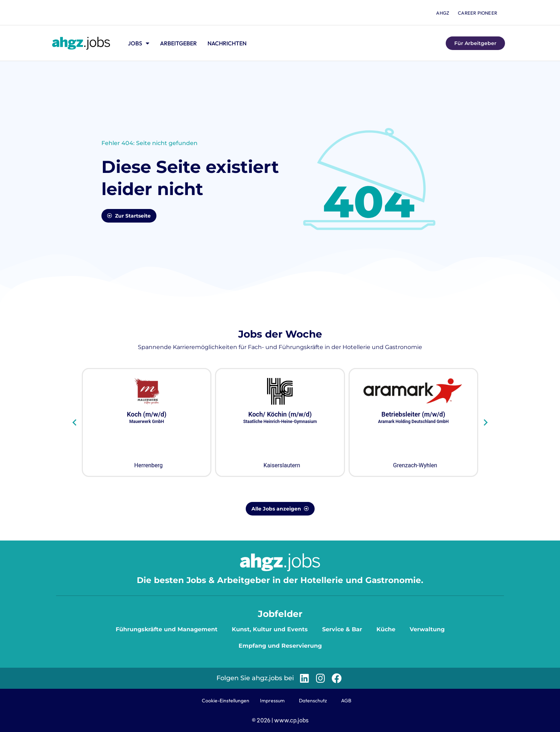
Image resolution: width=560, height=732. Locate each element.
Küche (386, 629)
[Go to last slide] (75, 423)
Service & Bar (342, 629)
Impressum (272, 701)
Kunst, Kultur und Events (270, 629)
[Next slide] (485, 423)
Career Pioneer (477, 13)
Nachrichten (227, 43)
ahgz (443, 13)
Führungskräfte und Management (167, 629)
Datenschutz (313, 701)
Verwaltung (427, 629)
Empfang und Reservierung (280, 646)
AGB (346, 701)
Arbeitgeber (178, 43)
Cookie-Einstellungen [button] (226, 701)
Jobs (139, 43)
